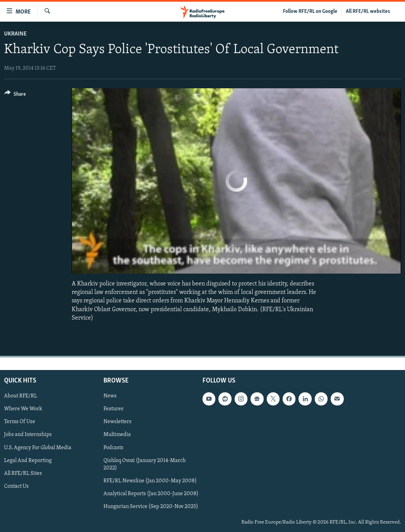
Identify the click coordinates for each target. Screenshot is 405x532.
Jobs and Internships (28, 435)
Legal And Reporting (28, 461)
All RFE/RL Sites (23, 473)
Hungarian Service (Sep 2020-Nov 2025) (151, 507)
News (110, 396)
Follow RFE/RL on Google (310, 11)
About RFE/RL (21, 396)
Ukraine (15, 34)
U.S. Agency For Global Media (38, 448)
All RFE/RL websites (368, 11)
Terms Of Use (20, 422)
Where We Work (23, 409)
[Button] (15, 95)
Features (113, 409)
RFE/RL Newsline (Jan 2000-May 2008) (150, 481)
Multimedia (117, 435)
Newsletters (117, 422)
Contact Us (16, 486)
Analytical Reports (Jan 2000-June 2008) (151, 494)
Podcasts (113, 448)
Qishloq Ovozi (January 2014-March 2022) (145, 464)
